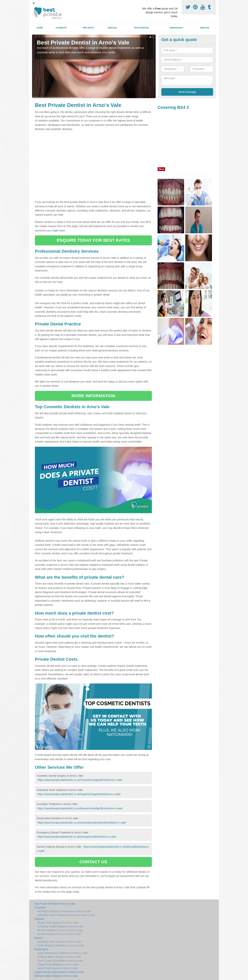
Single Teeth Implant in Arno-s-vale (58, 923)
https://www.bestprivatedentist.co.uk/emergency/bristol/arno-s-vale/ (77, 837)
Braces (112, 28)
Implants (88, 28)
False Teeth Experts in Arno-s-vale (57, 968)
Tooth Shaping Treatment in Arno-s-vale (60, 945)
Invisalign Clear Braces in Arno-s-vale (59, 942)
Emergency (177, 28)
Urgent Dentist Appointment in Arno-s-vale (59, 972)
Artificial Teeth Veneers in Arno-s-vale (59, 957)
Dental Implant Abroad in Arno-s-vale (56, 976)
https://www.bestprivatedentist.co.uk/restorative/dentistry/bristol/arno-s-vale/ (82, 823)
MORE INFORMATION (93, 396)
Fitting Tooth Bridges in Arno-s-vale (58, 964)
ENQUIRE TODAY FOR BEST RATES (93, 240)
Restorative (142, 28)
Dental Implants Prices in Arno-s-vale (59, 934)
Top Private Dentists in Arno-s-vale (55, 904)
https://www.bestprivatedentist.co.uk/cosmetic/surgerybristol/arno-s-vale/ (80, 780)
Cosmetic (61, 28)
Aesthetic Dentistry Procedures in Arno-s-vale (64, 911)
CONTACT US (93, 862)
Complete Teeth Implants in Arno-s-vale (60, 926)
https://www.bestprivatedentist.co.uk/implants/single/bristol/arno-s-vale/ (79, 794)
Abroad (204, 28)
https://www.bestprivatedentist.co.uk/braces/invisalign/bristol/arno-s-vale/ (80, 808)
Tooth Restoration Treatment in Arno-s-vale (62, 953)
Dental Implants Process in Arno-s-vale (60, 930)
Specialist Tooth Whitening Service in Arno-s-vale (66, 915)
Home (40, 28)
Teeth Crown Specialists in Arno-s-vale (60, 961)
